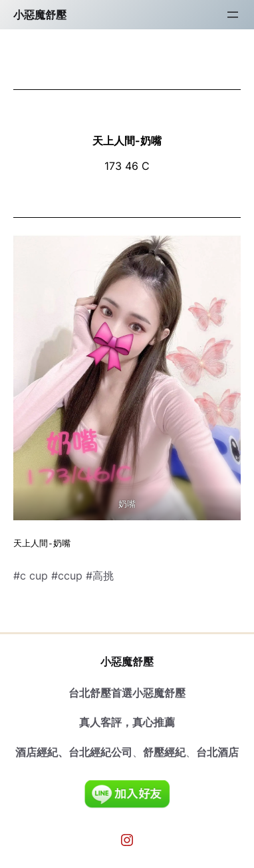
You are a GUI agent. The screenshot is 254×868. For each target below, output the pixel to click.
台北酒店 (217, 752)
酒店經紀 (37, 752)
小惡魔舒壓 (40, 15)
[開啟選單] (233, 15)
